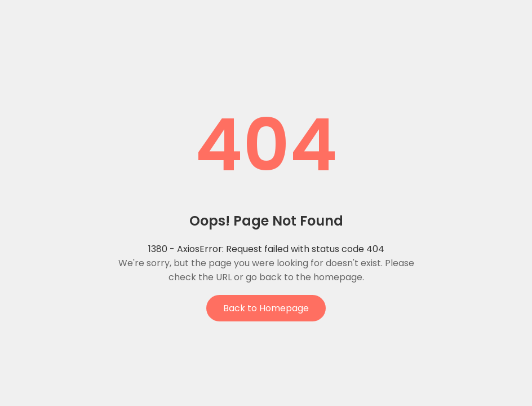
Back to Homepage (266, 308)
